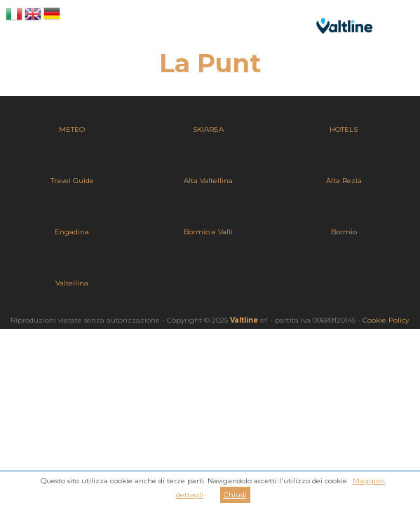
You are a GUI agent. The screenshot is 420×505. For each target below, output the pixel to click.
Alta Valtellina (208, 181)
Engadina (72, 232)
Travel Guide (72, 181)
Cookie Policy (386, 320)
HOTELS (344, 129)
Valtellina (72, 283)
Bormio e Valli (208, 232)
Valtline (244, 320)
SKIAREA (208, 129)
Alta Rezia (344, 181)
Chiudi (235, 495)
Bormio (344, 232)
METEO (72, 129)
